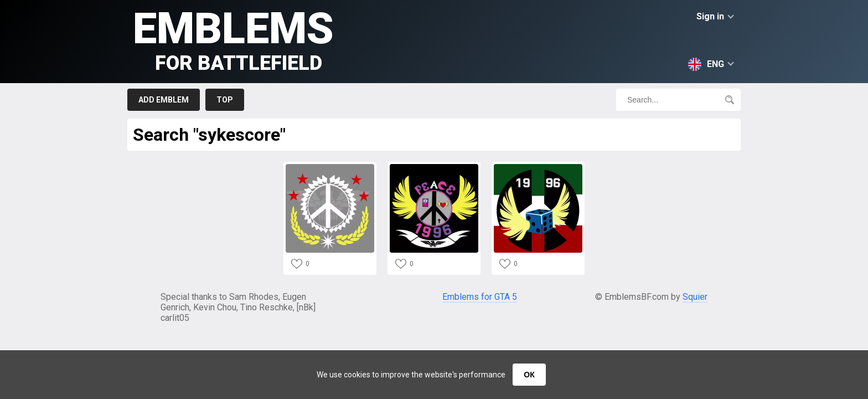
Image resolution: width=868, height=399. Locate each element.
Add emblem (164, 100)
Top (225, 100)
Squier (695, 297)
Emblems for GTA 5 (480, 297)
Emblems (233, 39)
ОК (529, 375)
